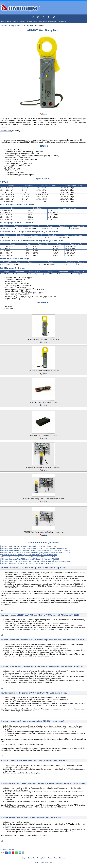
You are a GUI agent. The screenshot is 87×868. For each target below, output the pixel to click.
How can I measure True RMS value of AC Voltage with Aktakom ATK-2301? (31, 559)
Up (2, 610)
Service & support (32, 21)
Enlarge (45, 114)
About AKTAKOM (6, 21)
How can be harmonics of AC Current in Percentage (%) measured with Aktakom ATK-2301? (37, 553)
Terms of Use (53, 858)
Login (24, 858)
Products (15, 21)
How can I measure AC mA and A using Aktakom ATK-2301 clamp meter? (30, 546)
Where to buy (43, 21)
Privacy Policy (42, 858)
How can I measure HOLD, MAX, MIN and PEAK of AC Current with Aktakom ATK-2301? (35, 548)
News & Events (53, 21)
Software (22, 21)
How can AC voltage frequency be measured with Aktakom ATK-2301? (28, 563)
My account (62, 21)
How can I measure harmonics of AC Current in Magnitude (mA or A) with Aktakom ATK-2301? (37, 550)
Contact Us (31, 858)
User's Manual (5, 131)
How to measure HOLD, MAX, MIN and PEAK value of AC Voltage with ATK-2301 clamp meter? (38, 561)
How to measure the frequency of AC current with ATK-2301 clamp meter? (30, 555)
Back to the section (7, 849)
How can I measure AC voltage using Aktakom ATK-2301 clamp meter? (29, 557)
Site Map (62, 858)
